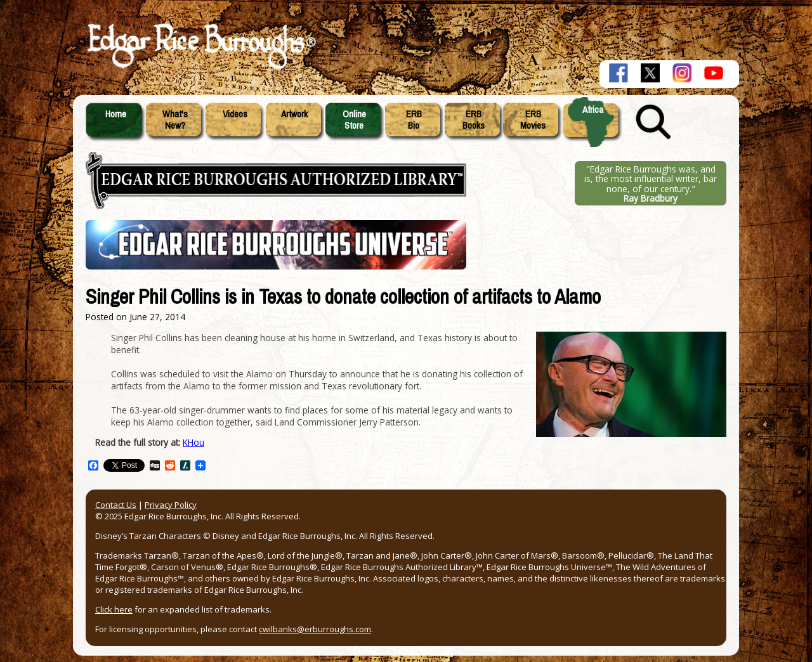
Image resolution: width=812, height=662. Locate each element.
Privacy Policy (171, 505)
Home (116, 114)
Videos (235, 114)
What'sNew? (175, 120)
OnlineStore (354, 120)
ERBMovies (533, 120)
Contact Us (116, 505)
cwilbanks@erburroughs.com (315, 629)
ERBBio (414, 120)
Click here (114, 609)
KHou (193, 442)
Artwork (294, 114)
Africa (593, 110)
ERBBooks (474, 120)
